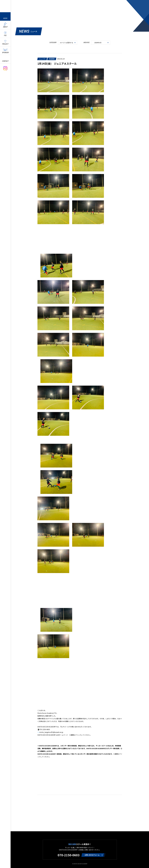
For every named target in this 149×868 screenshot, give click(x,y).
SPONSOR (5, 53)
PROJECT (5, 44)
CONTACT (5, 61)
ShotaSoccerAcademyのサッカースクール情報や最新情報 (5, 6)
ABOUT (5, 27)
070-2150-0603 (69, 855)
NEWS (5, 18)
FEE (5, 35)
